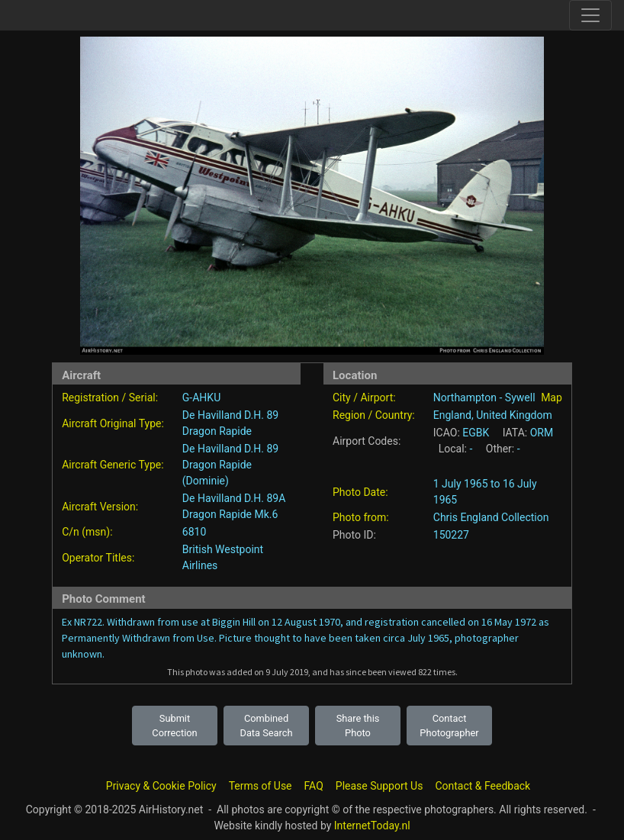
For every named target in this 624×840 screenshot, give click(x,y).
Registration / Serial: (110, 397)
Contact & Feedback (482, 786)
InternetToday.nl (372, 826)
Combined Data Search (267, 726)
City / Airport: (364, 397)
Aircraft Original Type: (113, 423)
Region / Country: (374, 415)
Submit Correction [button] (174, 726)
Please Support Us (380, 786)
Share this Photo (358, 726)
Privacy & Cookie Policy (161, 786)
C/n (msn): (87, 532)
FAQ (314, 786)
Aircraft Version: (100, 507)
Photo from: (361, 517)
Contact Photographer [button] (449, 726)
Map (552, 397)
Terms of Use (261, 786)
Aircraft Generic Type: (113, 465)
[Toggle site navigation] (590, 15)
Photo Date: (360, 492)
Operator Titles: (98, 558)
